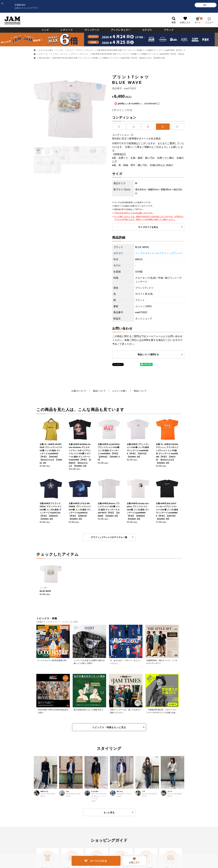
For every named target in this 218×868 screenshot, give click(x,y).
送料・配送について (25, 783)
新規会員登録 (118, 764)
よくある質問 (70, 755)
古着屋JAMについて (25, 755)
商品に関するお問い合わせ (76, 773)
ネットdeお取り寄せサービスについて (130, 792)
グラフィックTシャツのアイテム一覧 (109, 418)
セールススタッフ (169, 764)
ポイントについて (121, 783)
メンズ (45, 30)
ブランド (169, 30)
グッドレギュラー (121, 30)
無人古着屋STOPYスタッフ (174, 783)
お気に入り (185, 22)
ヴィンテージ (92, 30)
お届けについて (79, 391)
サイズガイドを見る (148, 227)
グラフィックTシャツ (85, 50)
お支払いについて (24, 773)
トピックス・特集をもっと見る (109, 554)
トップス (60, 50)
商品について (140, 391)
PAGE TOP (107, 844)
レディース (67, 30)
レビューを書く (120, 391)
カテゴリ (147, 30)
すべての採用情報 (169, 755)
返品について (99, 391)
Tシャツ (70, 50)
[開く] (206, 5)
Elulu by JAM (44, 58)
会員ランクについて (122, 773)
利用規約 (68, 783)
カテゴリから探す (46, 50)
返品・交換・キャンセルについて (79, 764)
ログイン (116, 755)
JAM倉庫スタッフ (169, 773)
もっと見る (109, 640)
